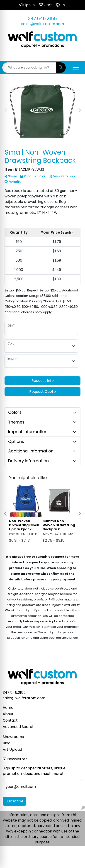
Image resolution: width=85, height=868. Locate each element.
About (8, 714)
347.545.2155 (42, 18)
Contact (10, 720)
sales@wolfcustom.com (43, 24)
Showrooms (13, 737)
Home (8, 708)
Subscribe (15, 801)
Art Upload (12, 749)
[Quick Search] (29, 68)
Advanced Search (19, 727)
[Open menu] (76, 68)
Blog (7, 743)
